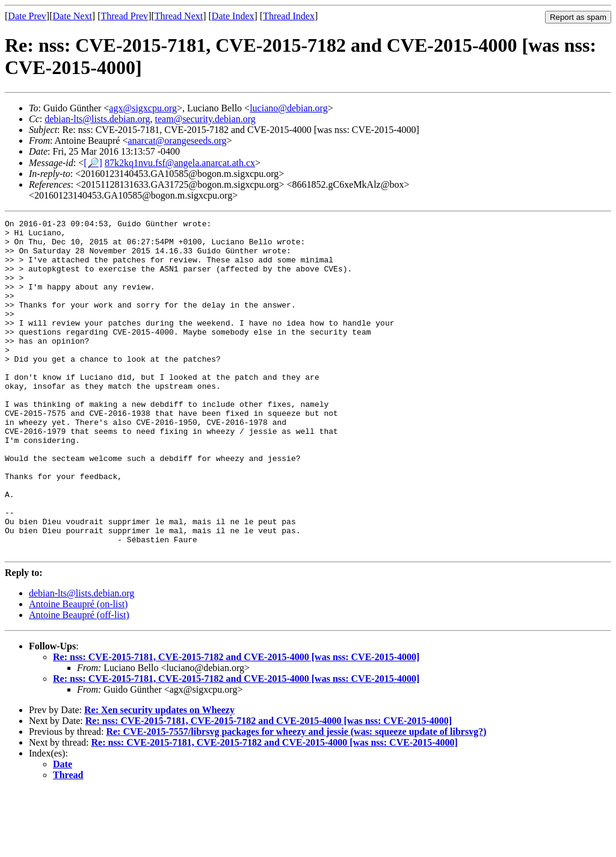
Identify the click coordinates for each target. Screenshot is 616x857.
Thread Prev (124, 16)
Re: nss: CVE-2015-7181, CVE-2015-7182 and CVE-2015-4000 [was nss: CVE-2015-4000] (236, 724)
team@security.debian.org (205, 119)
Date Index (233, 16)
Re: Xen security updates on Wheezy (159, 777)
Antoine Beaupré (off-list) (79, 682)
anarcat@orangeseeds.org (177, 141)
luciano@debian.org (289, 108)
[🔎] (93, 163)
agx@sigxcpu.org (143, 108)
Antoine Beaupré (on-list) (78, 671)
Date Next (72, 16)
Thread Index (289, 16)
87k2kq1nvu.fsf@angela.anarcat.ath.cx (180, 163)
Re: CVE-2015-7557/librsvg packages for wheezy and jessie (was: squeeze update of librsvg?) (296, 798)
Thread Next (179, 16)
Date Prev (27, 16)
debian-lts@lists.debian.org (97, 119)
